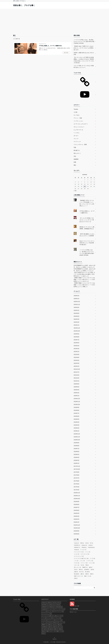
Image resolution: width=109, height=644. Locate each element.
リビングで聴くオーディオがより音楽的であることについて (84, 67)
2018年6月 (77, 452)
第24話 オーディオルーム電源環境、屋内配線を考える (87, 228)
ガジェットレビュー (79, 127)
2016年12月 (77, 493)
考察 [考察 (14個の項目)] (81, 570)
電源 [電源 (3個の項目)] (92, 574)
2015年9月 (77, 531)
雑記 (75, 165)
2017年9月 (77, 472)
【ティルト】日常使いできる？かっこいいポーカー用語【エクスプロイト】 (87, 220)
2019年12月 (77, 399)
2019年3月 (77, 425)
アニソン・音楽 (78, 118)
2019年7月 (77, 413)
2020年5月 (77, 387)
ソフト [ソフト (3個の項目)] (76, 561)
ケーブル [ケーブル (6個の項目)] (92, 558)
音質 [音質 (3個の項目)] (76, 578)
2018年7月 (77, 449)
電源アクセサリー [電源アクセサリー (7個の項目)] (78, 576)
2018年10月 (77, 440)
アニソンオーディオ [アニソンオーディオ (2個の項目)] (79, 552)
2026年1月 (77, 299)
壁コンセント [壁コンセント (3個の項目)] (78, 567)
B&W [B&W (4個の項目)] (82, 543)
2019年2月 (77, 428)
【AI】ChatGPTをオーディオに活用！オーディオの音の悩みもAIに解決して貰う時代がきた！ (84, 274)
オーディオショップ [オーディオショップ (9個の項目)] (79, 556)
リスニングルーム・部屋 (80, 145)
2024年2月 (77, 322)
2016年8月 (77, 504)
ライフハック (77, 142)
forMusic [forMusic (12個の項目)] (84, 545)
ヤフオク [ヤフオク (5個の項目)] (77, 563)
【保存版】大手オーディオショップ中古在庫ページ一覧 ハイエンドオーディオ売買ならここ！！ (87, 203)
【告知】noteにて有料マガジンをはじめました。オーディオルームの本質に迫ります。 (84, 48)
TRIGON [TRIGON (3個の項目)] (84, 547)
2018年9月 (77, 443)
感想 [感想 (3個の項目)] (91, 567)
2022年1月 (77, 366)
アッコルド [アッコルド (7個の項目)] (83, 550)
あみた (84, 276)
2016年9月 (77, 502)
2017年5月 (77, 484)
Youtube (76, 109)
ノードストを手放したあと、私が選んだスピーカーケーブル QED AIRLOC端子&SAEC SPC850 (84, 42)
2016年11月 (77, 496)
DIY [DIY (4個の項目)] (92, 543)
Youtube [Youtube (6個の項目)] (76, 550)
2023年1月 (77, 352)
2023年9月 (77, 334)
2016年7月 (77, 507)
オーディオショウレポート (81, 124)
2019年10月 (77, 404)
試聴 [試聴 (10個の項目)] (76, 572)
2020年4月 (77, 390)
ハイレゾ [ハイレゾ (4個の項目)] (82, 561)
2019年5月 (77, 419)
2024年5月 (77, 316)
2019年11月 (77, 402)
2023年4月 (77, 346)
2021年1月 (77, 381)
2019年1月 (77, 431)
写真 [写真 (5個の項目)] (87, 565)
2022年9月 (77, 354)
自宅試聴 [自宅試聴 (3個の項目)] (87, 570)
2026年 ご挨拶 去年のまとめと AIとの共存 (84, 54)
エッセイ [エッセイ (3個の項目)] (77, 554)
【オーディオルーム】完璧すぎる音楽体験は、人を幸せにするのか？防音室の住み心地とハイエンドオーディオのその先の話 (84, 60)
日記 (17, 44)
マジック (76, 139)
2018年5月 (77, 454)
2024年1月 (77, 325)
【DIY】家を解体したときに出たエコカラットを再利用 (87, 235)
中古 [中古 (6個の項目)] (82, 565)
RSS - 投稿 (74, 606)
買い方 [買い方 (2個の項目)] (81, 572)
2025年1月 (77, 310)
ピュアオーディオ (78, 130)
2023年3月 (77, 349)
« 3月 (75, 191)
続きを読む (67, 53)
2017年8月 (77, 475)
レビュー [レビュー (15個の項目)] (92, 563)
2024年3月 (77, 319)
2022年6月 (77, 357)
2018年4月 (77, 457)
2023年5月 (77, 343)
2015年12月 (77, 525)
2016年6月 (77, 510)
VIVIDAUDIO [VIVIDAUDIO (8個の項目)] (91, 547)
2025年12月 (77, 302)
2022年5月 (77, 360)
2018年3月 (77, 460)
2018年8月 (77, 446)
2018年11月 (77, 437)
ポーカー (76, 136)
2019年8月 (77, 410)
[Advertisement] (55, 20)
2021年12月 (77, 369)
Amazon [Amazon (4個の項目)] (76, 543)
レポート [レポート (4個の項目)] (77, 565)
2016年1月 (77, 522)
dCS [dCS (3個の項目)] (87, 543)
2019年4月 (77, 422)
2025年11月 (77, 305)
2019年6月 (77, 416)
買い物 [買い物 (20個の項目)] (87, 572)
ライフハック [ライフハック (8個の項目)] (84, 563)
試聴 (75, 162)
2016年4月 (77, 513)
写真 (75, 147)
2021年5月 (77, 375)
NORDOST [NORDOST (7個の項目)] (77, 547)
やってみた (77, 115)
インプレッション (78, 121)
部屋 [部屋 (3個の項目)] (87, 574)
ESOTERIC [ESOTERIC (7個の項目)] (77, 545)
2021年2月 (77, 378)
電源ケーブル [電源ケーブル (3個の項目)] (88, 576)
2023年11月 (77, 328)
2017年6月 (77, 481)
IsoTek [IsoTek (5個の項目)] (90, 545)
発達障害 (76, 159)
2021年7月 (77, 372)
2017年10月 (77, 469)
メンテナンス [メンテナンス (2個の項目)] (90, 561)
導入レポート (77, 153)
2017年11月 (77, 466)
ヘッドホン (77, 133)
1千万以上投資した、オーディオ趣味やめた (51, 46)
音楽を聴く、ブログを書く (24, 5)
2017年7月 (77, 478)
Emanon (64, 642)
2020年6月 (77, 384)
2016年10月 (77, 499)
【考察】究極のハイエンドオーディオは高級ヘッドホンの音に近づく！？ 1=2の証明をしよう (84, 280)
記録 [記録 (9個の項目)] (92, 570)
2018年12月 (77, 434)
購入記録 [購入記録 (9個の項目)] (77, 574)
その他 (75, 112)
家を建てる (77, 150)
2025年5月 (77, 307)
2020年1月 (77, 396)
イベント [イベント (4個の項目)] (88, 552)
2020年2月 (77, 393)
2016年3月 (77, 516)
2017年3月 (77, 490)
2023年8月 (77, 337)
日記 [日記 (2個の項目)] (76, 570)
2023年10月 (77, 331)
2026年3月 (77, 296)
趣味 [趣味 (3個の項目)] (82, 574)
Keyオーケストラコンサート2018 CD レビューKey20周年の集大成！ (87, 243)
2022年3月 (77, 363)
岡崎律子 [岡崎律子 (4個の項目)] (85, 567)
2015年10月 (77, 528)
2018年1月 (77, 463)
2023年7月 (77, 340)
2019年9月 (77, 407)
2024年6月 (77, 313)
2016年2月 (77, 519)
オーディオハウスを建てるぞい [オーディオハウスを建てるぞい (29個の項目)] (81, 558)
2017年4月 (77, 487)
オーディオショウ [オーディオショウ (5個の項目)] (85, 554)
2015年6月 (77, 534)
